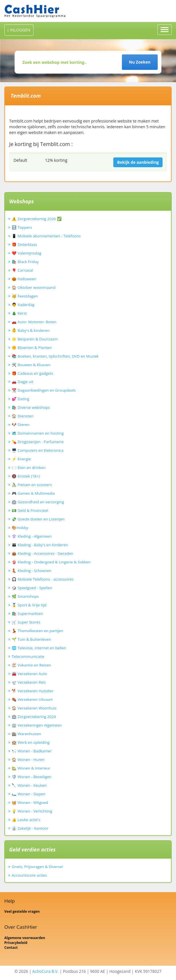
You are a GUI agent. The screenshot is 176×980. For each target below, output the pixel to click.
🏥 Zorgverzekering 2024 (34, 717)
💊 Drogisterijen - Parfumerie (38, 442)
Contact (11, 948)
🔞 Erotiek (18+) (26, 476)
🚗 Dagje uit (22, 382)
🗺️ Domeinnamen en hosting (38, 433)
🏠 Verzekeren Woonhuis (34, 708)
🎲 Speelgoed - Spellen (32, 588)
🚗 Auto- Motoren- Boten (34, 322)
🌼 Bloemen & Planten (32, 348)
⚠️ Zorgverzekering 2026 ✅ (37, 219)
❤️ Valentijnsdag (26, 253)
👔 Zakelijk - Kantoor (30, 828)
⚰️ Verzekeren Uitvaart (32, 699)
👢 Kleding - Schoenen (32, 571)
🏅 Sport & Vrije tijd (29, 605)
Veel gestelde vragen (22, 911)
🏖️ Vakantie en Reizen (31, 665)
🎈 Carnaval (22, 270)
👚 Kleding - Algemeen (32, 536)
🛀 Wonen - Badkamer (32, 751)
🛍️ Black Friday (25, 262)
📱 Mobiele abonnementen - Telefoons (46, 236)
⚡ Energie (21, 459)
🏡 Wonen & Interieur (31, 768)
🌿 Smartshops (25, 596)
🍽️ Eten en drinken (29, 468)
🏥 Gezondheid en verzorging (38, 502)
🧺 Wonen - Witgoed (30, 802)
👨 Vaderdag (23, 305)
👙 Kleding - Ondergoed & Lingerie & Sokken (51, 562)
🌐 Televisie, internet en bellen (39, 648)
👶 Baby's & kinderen (31, 330)
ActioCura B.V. (46, 971)
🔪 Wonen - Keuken (29, 785)
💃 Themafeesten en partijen (37, 631)
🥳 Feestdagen (25, 296)
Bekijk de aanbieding (138, 162)
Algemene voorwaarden (25, 938)
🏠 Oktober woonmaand (34, 287)
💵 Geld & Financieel (30, 510)
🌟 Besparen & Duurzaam (35, 339)
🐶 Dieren (21, 425)
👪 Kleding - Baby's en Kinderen (40, 545)
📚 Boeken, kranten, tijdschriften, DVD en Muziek (55, 356)
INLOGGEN (19, 30)
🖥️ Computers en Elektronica (38, 450)
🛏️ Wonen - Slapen (29, 794)
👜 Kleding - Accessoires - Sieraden (42, 553)
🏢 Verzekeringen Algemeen (37, 725)
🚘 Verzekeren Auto (29, 674)
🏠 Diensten (23, 416)
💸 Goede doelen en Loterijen (38, 519)
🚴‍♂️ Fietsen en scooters (32, 485)
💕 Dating (20, 399)
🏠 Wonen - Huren (28, 760)
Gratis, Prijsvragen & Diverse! (37, 867)
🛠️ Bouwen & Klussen (31, 365)
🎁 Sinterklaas (24, 244)
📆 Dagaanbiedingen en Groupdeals (44, 390)
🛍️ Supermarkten (27, 614)
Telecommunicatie (28, 656)
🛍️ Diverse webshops (31, 407)
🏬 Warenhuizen (26, 734)
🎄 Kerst (19, 313)
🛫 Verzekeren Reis (29, 682)
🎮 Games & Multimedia (33, 493)
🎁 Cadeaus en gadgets (32, 373)
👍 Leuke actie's (26, 820)
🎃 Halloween (24, 279)
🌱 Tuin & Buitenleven (31, 639)
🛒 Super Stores (26, 622)
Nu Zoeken (140, 62)
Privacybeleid (16, 943)
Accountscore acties (29, 875)
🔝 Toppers (22, 227)
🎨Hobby (20, 528)
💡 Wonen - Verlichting (32, 811)
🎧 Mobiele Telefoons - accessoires (43, 579)
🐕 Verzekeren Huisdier (33, 691)
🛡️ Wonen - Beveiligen (32, 777)
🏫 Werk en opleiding (31, 742)
